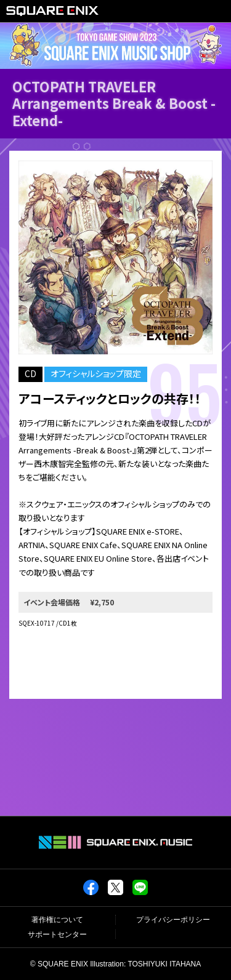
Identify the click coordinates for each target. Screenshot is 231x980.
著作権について (57, 920)
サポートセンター (57, 934)
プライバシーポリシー (173, 920)
